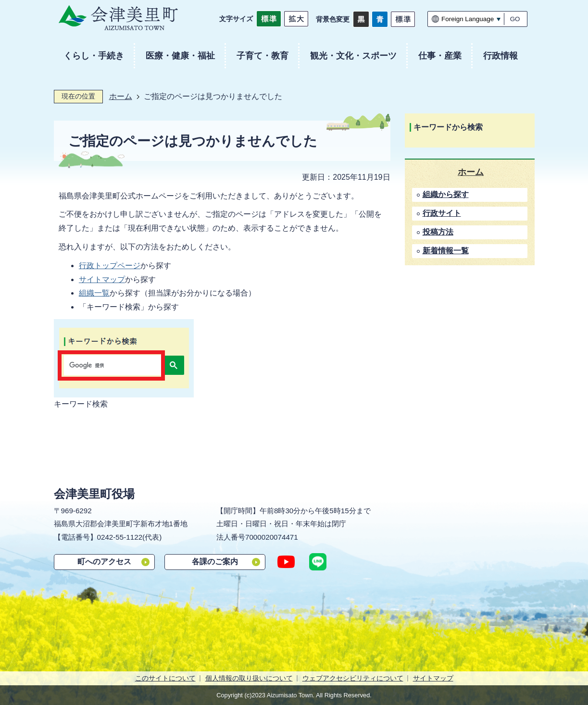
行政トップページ (110, 266)
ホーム (121, 96)
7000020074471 (272, 537)
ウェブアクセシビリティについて (353, 678)
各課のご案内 (215, 562)
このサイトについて (165, 678)
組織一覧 (94, 293)
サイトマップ (102, 279)
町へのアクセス (104, 562)
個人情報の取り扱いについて (249, 678)
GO (515, 19)
